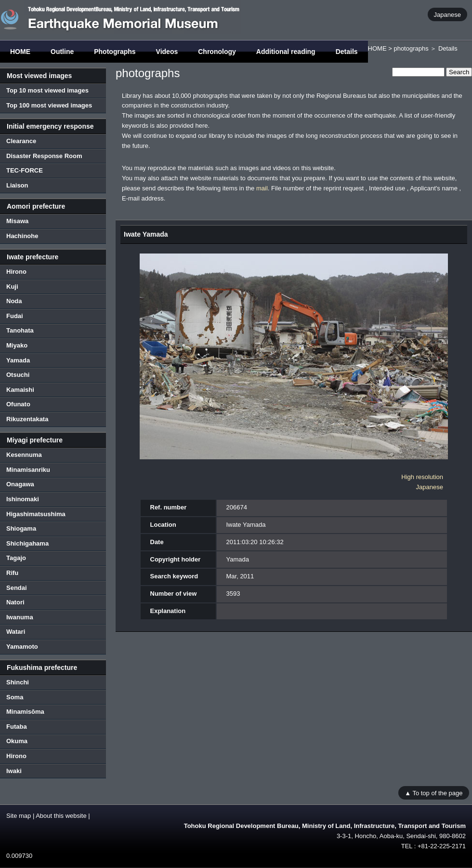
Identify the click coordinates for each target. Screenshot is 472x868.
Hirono (16, 272)
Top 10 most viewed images (47, 90)
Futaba (17, 727)
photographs (411, 48)
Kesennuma (24, 455)
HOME (20, 52)
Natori (15, 602)
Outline (62, 52)
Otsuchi (18, 375)
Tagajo (16, 558)
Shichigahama (27, 543)
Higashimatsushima (36, 514)
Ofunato (18, 404)
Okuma (17, 741)
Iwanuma (20, 617)
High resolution (422, 477)
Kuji (12, 287)
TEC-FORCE (25, 170)
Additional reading (286, 52)
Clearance (21, 141)
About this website (61, 816)
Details (347, 52)
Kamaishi (20, 390)
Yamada (18, 360)
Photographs (115, 52)
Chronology (217, 52)
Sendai (17, 588)
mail (262, 188)
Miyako (17, 345)
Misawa (17, 221)
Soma (15, 697)
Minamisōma (25, 712)
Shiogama (21, 528)
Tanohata (20, 330)
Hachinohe (22, 236)
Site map (19, 816)
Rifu (12, 573)
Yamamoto (22, 647)
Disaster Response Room (44, 156)
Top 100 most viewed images (49, 105)
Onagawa (20, 484)
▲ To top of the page (433, 793)
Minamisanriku (28, 470)
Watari (16, 632)
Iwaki (14, 771)
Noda (14, 301)
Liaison (17, 185)
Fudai (15, 316)
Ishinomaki (23, 499)
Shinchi (18, 682)
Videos (167, 52)
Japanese (447, 14)
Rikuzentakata (27, 419)
